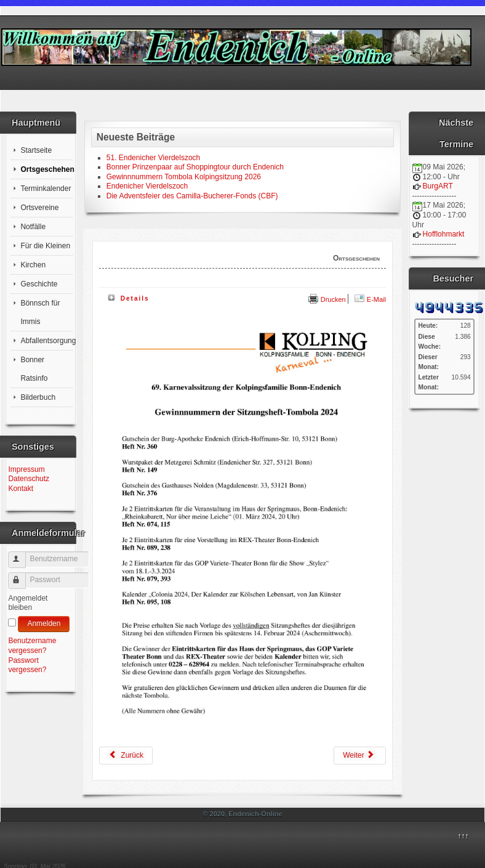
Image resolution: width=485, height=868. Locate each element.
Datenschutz (29, 479)
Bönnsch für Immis (40, 312)
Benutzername (22, 555)
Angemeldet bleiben (28, 603)
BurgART (438, 186)
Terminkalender (46, 189)
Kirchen (33, 265)
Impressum (26, 469)
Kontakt (21, 489)
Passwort (22, 576)
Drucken (327, 299)
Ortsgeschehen (46, 169)
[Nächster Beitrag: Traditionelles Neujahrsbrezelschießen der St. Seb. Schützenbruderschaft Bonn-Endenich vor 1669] (360, 756)
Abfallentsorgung (46, 341)
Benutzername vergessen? (32, 646)
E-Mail (370, 299)
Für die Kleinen (45, 246)
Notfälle (33, 227)
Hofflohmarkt (444, 234)
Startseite (36, 150)
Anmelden (44, 623)
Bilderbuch (38, 397)
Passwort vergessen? (27, 665)
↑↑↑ (463, 836)
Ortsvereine (39, 208)
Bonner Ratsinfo (34, 369)
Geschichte (39, 284)
